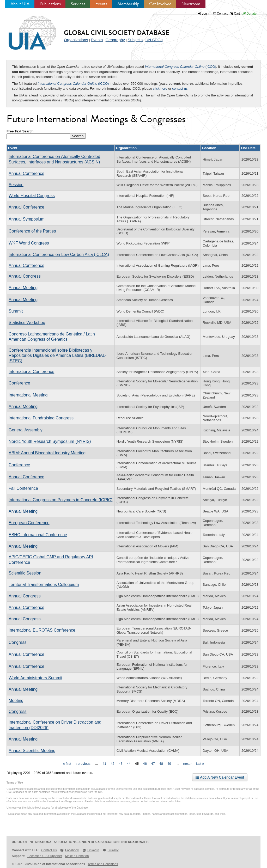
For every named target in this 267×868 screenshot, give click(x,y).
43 (120, 764)
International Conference (31, 372)
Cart (235, 14)
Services (78, 4)
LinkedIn (91, 850)
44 (129, 764)
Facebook (69, 850)
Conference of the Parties (32, 231)
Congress (17, 642)
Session (16, 185)
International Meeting (28, 395)
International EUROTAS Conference (42, 630)
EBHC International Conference (38, 535)
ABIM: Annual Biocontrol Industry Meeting (47, 453)
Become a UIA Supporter (45, 856)
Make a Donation (77, 856)
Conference (19, 383)
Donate (250, 14)
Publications (50, 4)
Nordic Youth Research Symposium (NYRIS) (50, 441)
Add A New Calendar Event (220, 777)
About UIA (20, 4)
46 (145, 764)
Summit (16, 311)
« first (67, 764)
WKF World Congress (29, 243)
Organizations (76, 40)
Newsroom (191, 4)
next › (188, 764)
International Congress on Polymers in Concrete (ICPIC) (60, 500)
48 (161, 764)
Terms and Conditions (103, 864)
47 (153, 764)
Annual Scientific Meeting (32, 751)
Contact (220, 14)
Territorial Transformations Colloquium (44, 585)
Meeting (16, 701)
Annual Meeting (23, 288)
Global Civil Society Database (117, 33)
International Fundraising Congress (41, 418)
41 (104, 764)
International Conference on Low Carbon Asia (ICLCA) (59, 255)
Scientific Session (25, 573)
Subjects (135, 40)
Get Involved (160, 4)
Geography (115, 40)
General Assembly (26, 430)
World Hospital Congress (32, 196)
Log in (206, 14)
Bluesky (110, 850)
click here (160, 88)
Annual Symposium (27, 219)
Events (101, 4)
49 (169, 764)
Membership (128, 4)
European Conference (29, 523)
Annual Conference (26, 173)
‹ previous (83, 764)
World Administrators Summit (35, 678)
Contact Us (49, 850)
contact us (180, 88)
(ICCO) (181, 67)
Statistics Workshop (27, 323)
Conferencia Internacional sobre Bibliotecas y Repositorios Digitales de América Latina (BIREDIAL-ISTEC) (57, 356)
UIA (26, 30)
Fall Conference (23, 488)
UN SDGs (154, 40)
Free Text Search (20, 131)
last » (200, 764)
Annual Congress (25, 276)
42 (112, 764)
